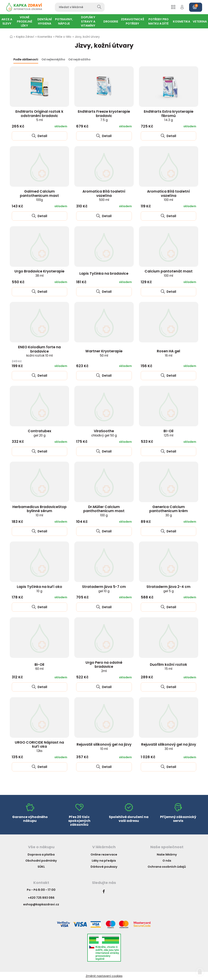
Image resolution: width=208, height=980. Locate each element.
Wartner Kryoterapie (104, 353)
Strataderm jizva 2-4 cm (168, 589)
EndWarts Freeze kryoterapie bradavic (104, 116)
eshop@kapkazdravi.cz (41, 904)
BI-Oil (168, 433)
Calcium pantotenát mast (169, 273)
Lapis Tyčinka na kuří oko (40, 589)
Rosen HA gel (168, 353)
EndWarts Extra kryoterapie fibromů (169, 116)
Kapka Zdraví (25, 37)
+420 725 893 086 (41, 898)
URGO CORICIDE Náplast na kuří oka (39, 746)
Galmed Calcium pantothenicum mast (39, 195)
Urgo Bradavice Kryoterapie (39, 273)
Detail (39, 136)
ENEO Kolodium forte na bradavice (39, 351)
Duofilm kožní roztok (168, 667)
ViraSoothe (104, 433)
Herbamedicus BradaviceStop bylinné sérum (40, 511)
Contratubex (40, 433)
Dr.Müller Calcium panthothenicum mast (104, 511)
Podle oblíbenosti (26, 60)
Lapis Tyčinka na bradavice (104, 273)
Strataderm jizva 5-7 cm (104, 589)
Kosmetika (45, 37)
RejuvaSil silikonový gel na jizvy (104, 746)
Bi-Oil (39, 667)
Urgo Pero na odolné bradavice (104, 667)
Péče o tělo (63, 37)
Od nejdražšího (79, 60)
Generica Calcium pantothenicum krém (169, 511)
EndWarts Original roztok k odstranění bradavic (39, 116)
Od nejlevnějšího (53, 60)
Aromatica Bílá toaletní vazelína (104, 195)
